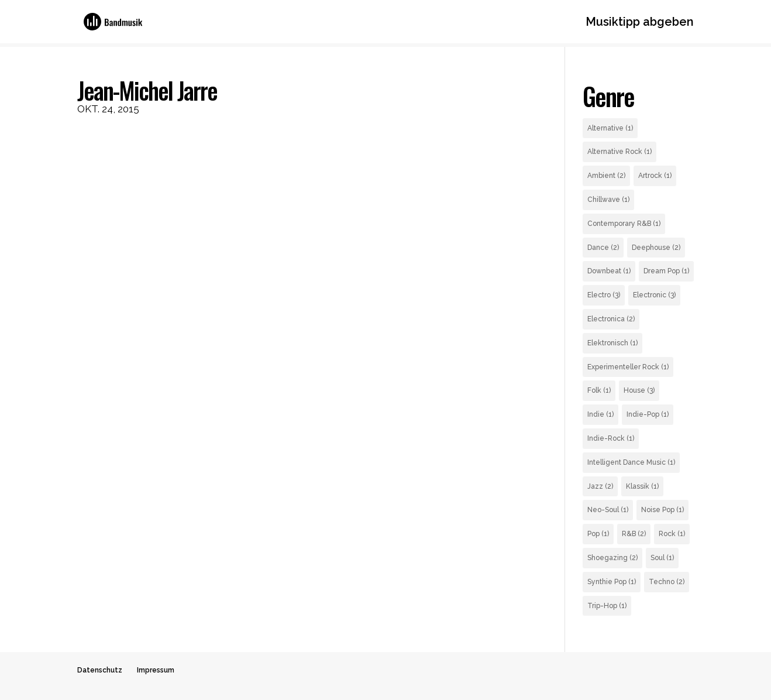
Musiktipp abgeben (640, 23)
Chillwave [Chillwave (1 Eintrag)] (608, 200)
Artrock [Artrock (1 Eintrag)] (655, 176)
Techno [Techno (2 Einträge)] (667, 582)
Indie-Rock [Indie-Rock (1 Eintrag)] (611, 438)
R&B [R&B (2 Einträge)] (634, 534)
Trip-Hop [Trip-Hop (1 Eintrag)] (607, 606)
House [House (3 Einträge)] (639, 390)
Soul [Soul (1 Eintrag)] (662, 558)
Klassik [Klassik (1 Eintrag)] (642, 486)
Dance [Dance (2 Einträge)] (603, 248)
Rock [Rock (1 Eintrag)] (672, 534)
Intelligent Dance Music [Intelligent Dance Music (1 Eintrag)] (631, 462)
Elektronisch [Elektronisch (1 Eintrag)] (612, 343)
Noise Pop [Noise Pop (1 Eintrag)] (662, 510)
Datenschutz (100, 670)
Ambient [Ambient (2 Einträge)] (606, 176)
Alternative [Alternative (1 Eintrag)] (610, 128)
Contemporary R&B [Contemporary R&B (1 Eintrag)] (624, 224)
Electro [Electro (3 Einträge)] (604, 295)
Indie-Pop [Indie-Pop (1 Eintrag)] (648, 414)
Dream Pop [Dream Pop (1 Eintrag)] (666, 271)
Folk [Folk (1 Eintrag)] (599, 390)
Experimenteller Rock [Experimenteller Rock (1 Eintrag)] (628, 367)
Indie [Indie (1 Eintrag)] (600, 414)
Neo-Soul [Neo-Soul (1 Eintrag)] (608, 510)
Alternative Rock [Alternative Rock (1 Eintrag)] (619, 152)
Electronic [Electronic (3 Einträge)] (654, 295)
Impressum (156, 670)
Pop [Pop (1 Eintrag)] (598, 534)
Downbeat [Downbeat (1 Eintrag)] (609, 271)
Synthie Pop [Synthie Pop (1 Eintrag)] (612, 582)
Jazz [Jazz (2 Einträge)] (600, 486)
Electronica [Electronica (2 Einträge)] (611, 319)
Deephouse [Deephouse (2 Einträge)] (656, 248)
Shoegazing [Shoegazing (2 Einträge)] (612, 558)
